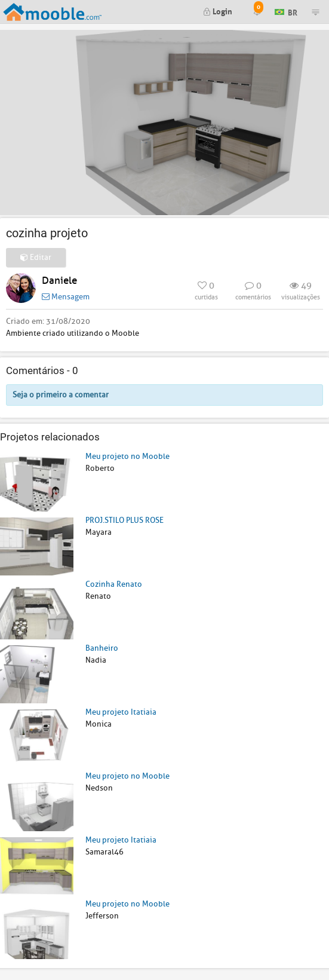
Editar (36, 257)
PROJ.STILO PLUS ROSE (124, 520)
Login (218, 10)
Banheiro (102, 648)
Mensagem (66, 297)
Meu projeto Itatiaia (121, 712)
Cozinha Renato (114, 584)
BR (286, 11)
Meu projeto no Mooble (127, 456)
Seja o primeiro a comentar (61, 395)
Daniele (59, 281)
